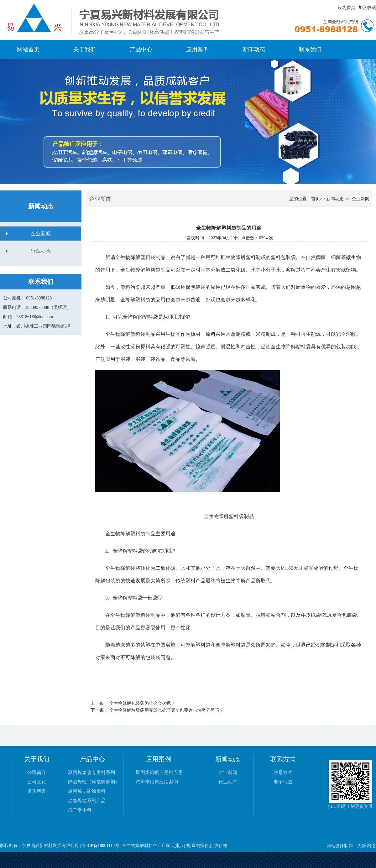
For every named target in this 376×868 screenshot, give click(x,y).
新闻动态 (254, 49)
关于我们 (85, 49)
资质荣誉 (37, 791)
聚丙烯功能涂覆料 (87, 791)
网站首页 (28, 49)
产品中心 (141, 49)
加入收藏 (367, 8)
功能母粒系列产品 (87, 801)
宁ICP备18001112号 (101, 846)
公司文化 (37, 782)
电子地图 (283, 782)
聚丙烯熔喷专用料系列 (91, 772)
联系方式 (283, 772)
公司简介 (37, 772)
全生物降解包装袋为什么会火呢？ (142, 703)
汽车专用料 (80, 810)
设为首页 (347, 8)
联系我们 (310, 49)
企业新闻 (41, 234)
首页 (316, 199)
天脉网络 (367, 846)
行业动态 (41, 251)
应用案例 (197, 49)
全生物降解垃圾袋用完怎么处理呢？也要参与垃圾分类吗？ (166, 710)
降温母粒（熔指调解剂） (94, 782)
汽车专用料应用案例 (157, 782)
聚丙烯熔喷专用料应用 (159, 772)
